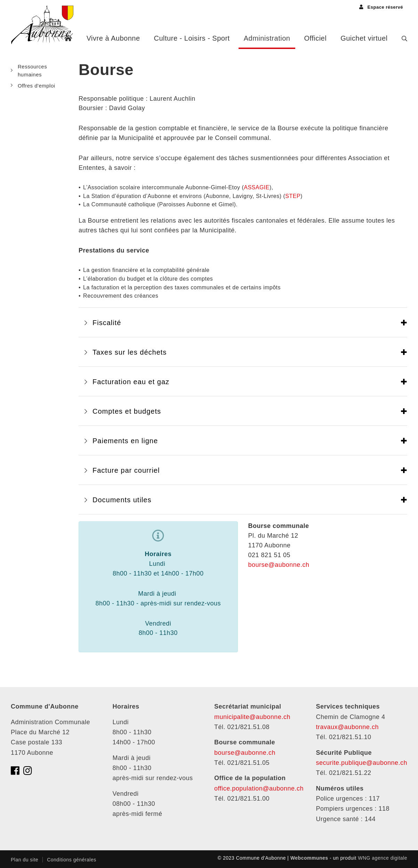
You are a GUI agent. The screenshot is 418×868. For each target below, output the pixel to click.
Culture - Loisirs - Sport (192, 38)
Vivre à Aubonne (113, 38)
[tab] (243, 322)
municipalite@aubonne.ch (252, 717)
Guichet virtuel (364, 38)
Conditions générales (72, 860)
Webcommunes (309, 858)
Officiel (315, 38)
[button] (243, 322)
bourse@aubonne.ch (279, 565)
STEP (293, 196)
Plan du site (25, 860)
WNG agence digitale (383, 858)
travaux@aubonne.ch (347, 727)
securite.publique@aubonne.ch (362, 763)
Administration (267, 38)
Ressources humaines (32, 71)
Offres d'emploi (37, 86)
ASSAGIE (257, 187)
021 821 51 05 (270, 555)
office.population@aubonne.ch (259, 788)
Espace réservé (381, 7)
